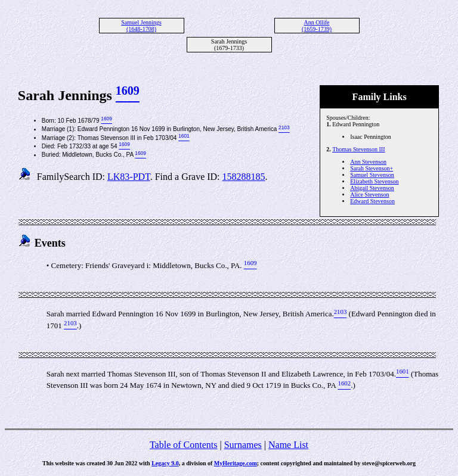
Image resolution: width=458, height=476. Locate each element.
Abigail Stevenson (372, 188)
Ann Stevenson (368, 162)
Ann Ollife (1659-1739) (317, 26)
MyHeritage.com (236, 463)
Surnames (243, 445)
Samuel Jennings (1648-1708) (141, 26)
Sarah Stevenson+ (372, 168)
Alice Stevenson (369, 195)
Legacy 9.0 (165, 463)
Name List (288, 445)
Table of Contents (184, 445)
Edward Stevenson (372, 201)
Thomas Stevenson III (358, 149)
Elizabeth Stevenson (374, 181)
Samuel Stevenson (372, 175)
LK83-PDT (129, 177)
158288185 (244, 177)
